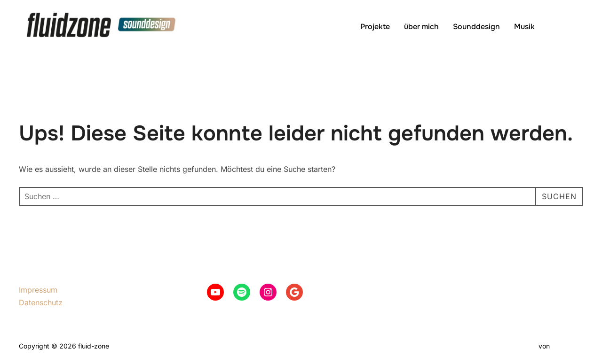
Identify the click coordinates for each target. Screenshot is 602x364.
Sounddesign (476, 27)
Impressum (38, 290)
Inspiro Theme (515, 346)
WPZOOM (567, 346)
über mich (421, 27)
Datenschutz (41, 302)
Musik (524, 27)
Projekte (375, 27)
